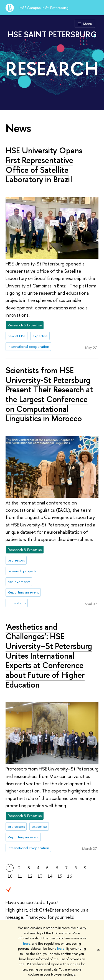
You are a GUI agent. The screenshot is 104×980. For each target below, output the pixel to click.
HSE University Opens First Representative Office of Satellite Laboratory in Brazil (44, 165)
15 (60, 876)
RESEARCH (52, 68)
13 (40, 876)
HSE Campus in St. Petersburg (44, 8)
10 (10, 876)
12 (30, 876)
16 (70, 876)
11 (20, 876)
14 (50, 876)
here (27, 944)
